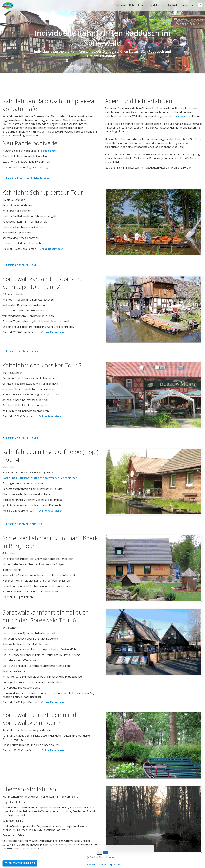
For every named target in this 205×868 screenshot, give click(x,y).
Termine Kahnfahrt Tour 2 (22, 351)
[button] (20, 863)
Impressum (187, 5)
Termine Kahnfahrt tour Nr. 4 (24, 524)
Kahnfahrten (137, 5)
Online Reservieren (51, 249)
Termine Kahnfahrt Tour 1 (22, 265)
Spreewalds (181, 116)
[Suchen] (200, 5)
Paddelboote (156, 5)
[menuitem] (120, 5)
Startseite (120, 5)
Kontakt (172, 5)
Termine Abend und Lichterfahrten (28, 178)
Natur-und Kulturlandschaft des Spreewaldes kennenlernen (40, 478)
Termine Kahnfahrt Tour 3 (22, 438)
